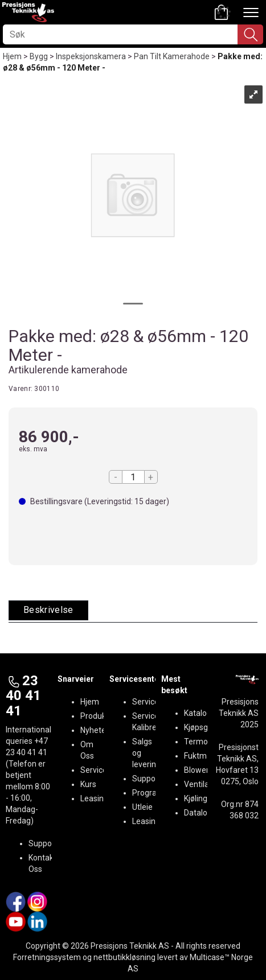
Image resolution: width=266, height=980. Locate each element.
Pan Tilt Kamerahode (172, 56)
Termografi (204, 742)
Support (43, 843)
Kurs (88, 784)
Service (94, 770)
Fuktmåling (204, 756)
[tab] (48, 610)
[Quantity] (133, 477)
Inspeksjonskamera (91, 56)
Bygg (39, 56)
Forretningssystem (47, 957)
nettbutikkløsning (124, 957)
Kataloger (201, 713)
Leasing (94, 798)
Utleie (142, 807)
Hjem (12, 56)
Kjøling (196, 798)
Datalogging (206, 813)
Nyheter (95, 730)
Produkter (98, 716)
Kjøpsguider (205, 727)
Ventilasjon (204, 784)
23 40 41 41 (23, 696)
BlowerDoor (205, 770)
